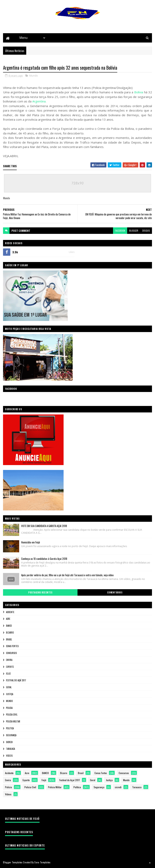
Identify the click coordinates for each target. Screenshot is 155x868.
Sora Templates (42, 862)
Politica (10, 728)
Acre (8, 619)
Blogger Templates (13, 862)
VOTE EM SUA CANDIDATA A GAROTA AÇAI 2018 (44, 526)
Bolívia (139, 92)
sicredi (9, 742)
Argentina (39, 101)
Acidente (10, 612)
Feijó (8, 674)
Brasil (9, 640)
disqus (146, 231)
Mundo (34, 76)
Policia (9, 708)
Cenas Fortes (12, 646)
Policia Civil (12, 715)
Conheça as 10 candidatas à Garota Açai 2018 (44, 559)
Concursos (11, 653)
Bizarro (10, 633)
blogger (134, 231)
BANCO (9, 626)
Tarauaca (10, 749)
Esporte (10, 667)
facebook (120, 231)
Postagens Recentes (40, 593)
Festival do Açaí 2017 (16, 681)
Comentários (115, 593)
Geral (9, 687)
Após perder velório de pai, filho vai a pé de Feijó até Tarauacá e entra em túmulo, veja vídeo (67, 575)
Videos (9, 756)
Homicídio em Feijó (31, 542)
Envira (9, 660)
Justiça (10, 694)
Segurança (11, 735)
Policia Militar (13, 722)
